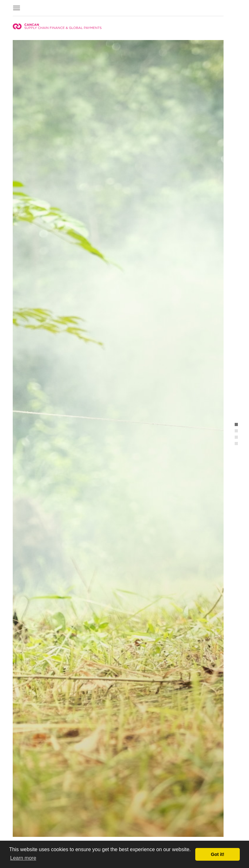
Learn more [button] (23, 858)
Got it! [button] (218, 854)
